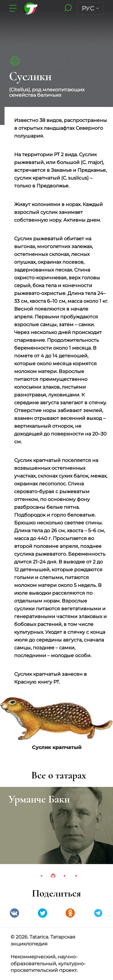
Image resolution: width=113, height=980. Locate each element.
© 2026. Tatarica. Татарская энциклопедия (43, 940)
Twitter (42, 913)
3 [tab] (64, 876)
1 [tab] (42, 876)
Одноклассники (70, 913)
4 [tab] (76, 876)
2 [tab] (53, 876)
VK (14, 913)
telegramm (98, 913)
